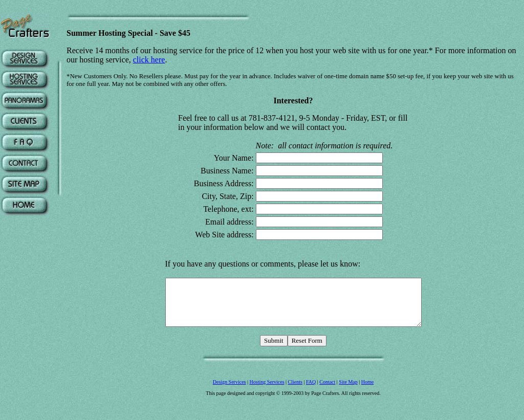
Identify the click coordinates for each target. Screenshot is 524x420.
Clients (295, 402)
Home (367, 402)
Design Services (230, 402)
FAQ (311, 402)
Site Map (348, 402)
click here (149, 60)
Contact (327, 402)
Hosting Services (267, 402)
